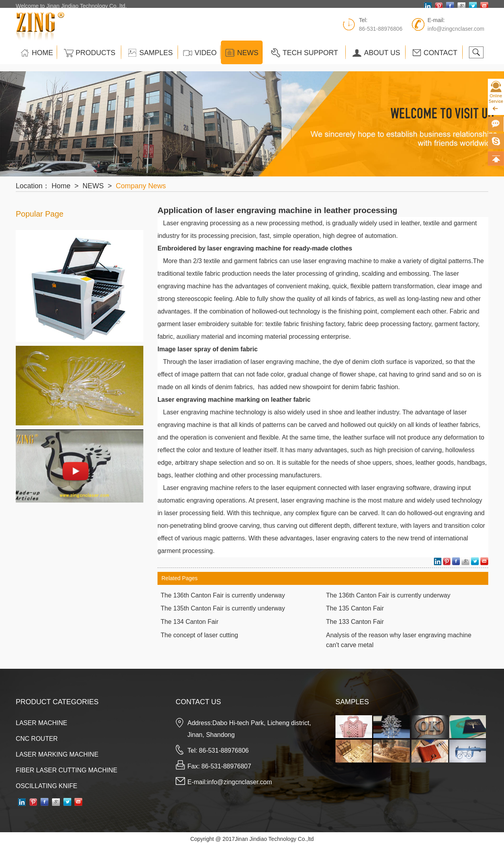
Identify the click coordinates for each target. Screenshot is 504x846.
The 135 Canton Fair (355, 608)
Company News (141, 186)
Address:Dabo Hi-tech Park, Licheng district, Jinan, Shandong (249, 729)
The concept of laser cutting (199, 635)
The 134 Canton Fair (190, 622)
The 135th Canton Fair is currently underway (223, 608)
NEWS (93, 186)
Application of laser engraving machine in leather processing (277, 210)
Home (61, 186)
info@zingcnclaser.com (456, 33)
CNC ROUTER (37, 739)
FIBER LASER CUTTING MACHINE (67, 770)
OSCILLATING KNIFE (46, 786)
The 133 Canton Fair (355, 622)
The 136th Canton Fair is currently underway (223, 595)
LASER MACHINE (42, 723)
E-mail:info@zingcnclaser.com (230, 782)
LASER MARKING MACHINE (57, 754)
